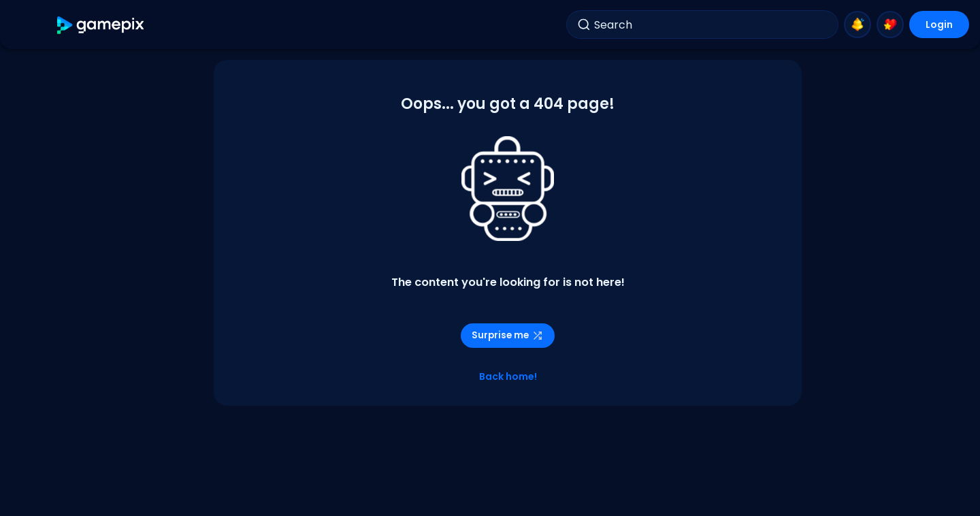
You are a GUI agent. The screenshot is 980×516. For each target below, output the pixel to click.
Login (939, 25)
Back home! (508, 376)
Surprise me (508, 335)
